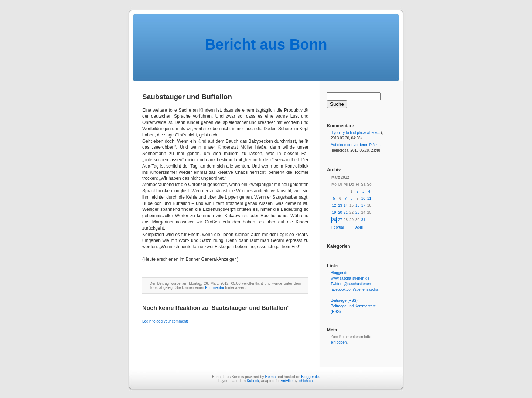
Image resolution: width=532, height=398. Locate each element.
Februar (338, 227)
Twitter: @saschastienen (351, 284)
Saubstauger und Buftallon (187, 97)
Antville (286, 381)
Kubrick (253, 381)
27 (340, 220)
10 (363, 198)
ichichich (306, 381)
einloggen (339, 342)
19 (334, 213)
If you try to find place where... (355, 133)
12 (334, 205)
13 (340, 205)
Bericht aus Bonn (266, 44)
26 (334, 220)
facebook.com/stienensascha (354, 289)
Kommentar (215, 288)
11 (369, 198)
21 (346, 213)
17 (363, 205)
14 (346, 205)
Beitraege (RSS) (344, 301)
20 (340, 213)
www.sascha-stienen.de (350, 278)
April (359, 227)
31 (363, 220)
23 (357, 213)
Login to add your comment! (165, 321)
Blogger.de (340, 273)
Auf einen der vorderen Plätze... (357, 145)
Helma (270, 377)
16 (357, 205)
